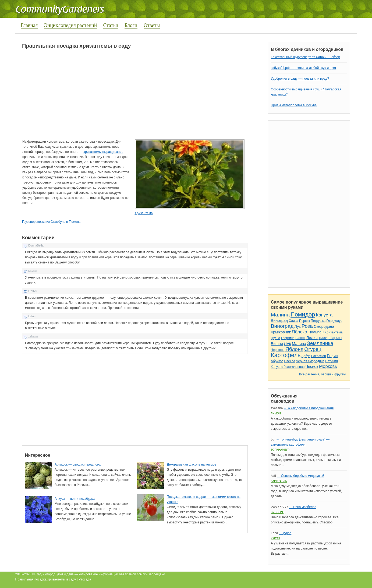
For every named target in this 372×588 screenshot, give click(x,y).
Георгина (288, 338)
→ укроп (285, 533)
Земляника (320, 343)
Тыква (323, 338)
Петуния (331, 361)
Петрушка (318, 321)
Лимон (276, 413)
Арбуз (306, 356)
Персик (304, 321)
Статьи (111, 25)
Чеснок (312, 367)
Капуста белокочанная (288, 367)
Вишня (300, 338)
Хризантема (144, 213)
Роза (307, 326)
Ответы (152, 25)
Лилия (312, 338)
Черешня (278, 350)
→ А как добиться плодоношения (309, 408)
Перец (335, 338)
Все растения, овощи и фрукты (322, 374)
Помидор (303, 314)
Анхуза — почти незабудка (75, 499)
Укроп (275, 538)
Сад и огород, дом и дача (55, 574)
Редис (332, 356)
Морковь (328, 366)
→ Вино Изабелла (303, 507)
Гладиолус (334, 321)
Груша (276, 338)
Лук (297, 326)
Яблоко (299, 332)
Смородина (324, 326)
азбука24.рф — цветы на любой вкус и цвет (304, 68)
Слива (293, 321)
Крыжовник (281, 332)
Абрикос (277, 361)
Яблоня (294, 349)
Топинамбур (280, 450)
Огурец (313, 349)
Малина (280, 315)
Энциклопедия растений (71, 25)
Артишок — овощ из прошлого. (78, 464)
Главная (29, 25)
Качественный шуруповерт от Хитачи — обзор (305, 57)
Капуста (324, 315)
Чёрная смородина (310, 361)
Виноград (279, 321)
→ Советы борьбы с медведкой (300, 476)
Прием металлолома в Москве (294, 105)
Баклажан (319, 356)
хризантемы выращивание (103, 152)
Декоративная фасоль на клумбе (192, 464)
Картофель (286, 355)
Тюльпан (316, 332)
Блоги (131, 25)
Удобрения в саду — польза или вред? (300, 79)
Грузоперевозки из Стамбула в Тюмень (51, 222)
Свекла (290, 361)
